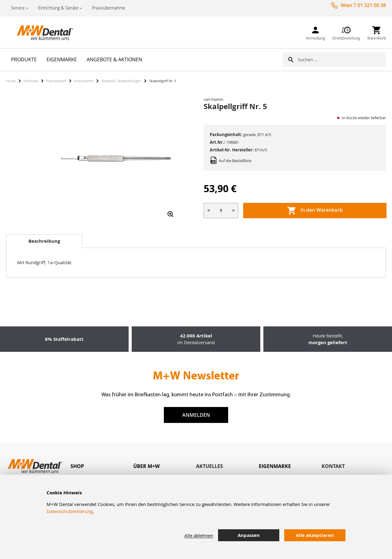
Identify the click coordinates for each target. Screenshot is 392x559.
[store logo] (37, 32)
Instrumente (84, 81)
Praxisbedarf (56, 81)
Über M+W (146, 466)
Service (18, 8)
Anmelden (196, 415)
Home (11, 81)
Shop (77, 466)
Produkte (31, 81)
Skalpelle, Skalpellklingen (121, 81)
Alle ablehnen (199, 535)
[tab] (44, 241)
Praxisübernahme (109, 8)
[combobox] (342, 59)
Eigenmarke (275, 466)
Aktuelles (209, 466)
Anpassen (249, 535)
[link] (315, 32)
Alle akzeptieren (315, 535)
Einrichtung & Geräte (58, 8)
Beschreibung (44, 241)
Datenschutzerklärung (70, 511)
